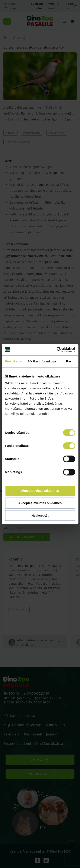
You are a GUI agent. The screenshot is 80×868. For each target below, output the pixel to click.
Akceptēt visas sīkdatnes (40, 491)
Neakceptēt (40, 515)
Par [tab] (69, 361)
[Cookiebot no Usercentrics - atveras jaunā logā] (57, 350)
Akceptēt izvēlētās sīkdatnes (40, 503)
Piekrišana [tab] (13, 361)
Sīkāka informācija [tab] (42, 361)
